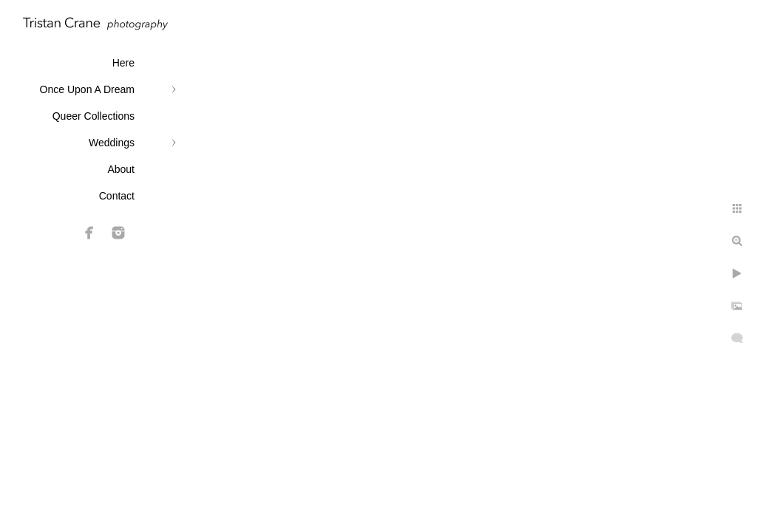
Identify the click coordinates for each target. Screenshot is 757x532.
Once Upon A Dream (87, 89)
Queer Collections (94, 116)
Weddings (112, 143)
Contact (117, 196)
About (121, 169)
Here (123, 63)
